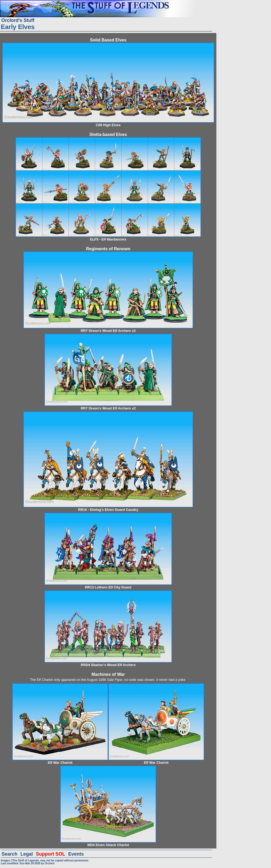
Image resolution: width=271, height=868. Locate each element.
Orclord (50, 863)
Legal (27, 854)
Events (76, 854)
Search (9, 854)
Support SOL (51, 854)
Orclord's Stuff (18, 20)
